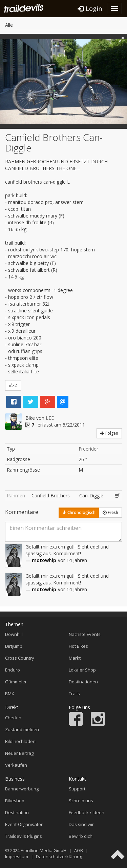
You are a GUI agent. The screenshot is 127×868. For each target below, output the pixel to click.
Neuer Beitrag (19, 753)
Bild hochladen (20, 741)
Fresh (110, 512)
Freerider (88, 449)
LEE (50, 418)
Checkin (13, 718)
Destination (17, 812)
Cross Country (20, 658)
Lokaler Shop (82, 670)
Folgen (109, 433)
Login (90, 8)
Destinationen (83, 682)
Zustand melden (22, 729)
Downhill (14, 634)
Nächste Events (85, 634)
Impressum (17, 856)
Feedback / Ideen (87, 812)
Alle (9, 25)
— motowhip (41, 560)
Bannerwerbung (22, 789)
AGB (79, 850)
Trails (74, 694)
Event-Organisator (24, 824)
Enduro (13, 670)
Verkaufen (16, 765)
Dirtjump (14, 646)
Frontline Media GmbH (44, 850)
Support (77, 789)
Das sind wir (81, 824)
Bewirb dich (81, 836)
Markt (75, 658)
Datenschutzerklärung (59, 856)
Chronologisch (79, 512)
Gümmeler (16, 682)
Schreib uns (81, 801)
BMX (10, 694)
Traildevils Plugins (24, 836)
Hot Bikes (78, 646)
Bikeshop (15, 801)
